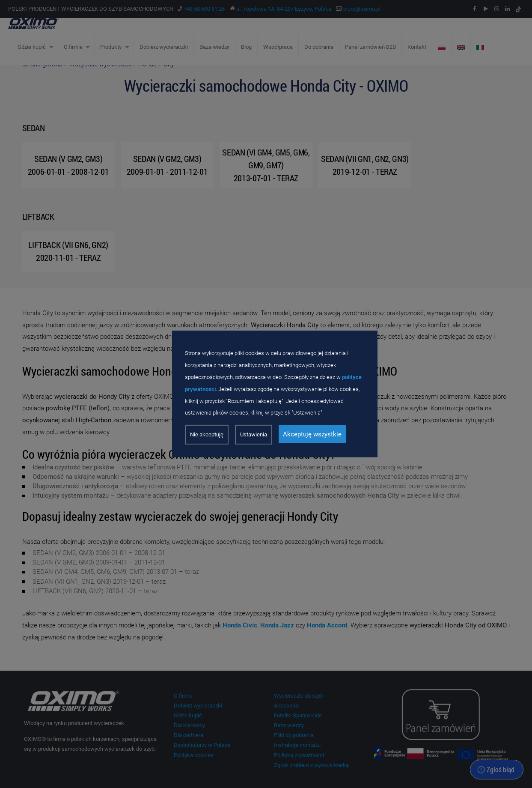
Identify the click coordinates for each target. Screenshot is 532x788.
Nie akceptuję (207, 434)
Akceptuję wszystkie (312, 434)
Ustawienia (254, 434)
